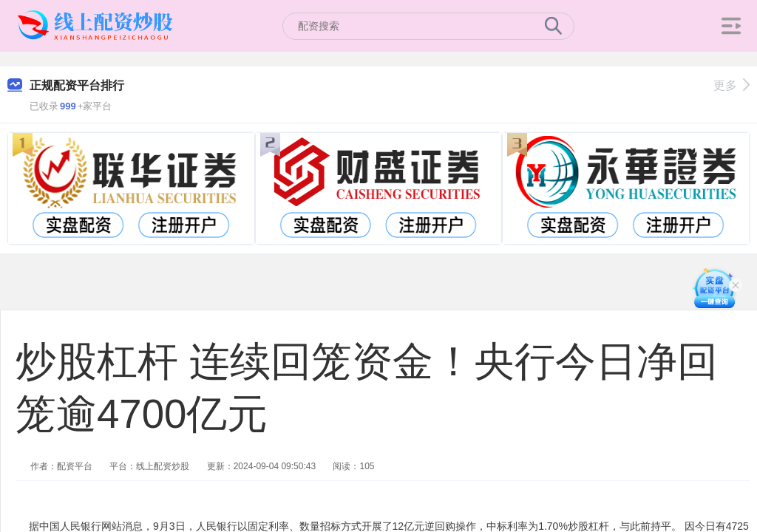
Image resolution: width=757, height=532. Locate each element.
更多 (731, 85)
